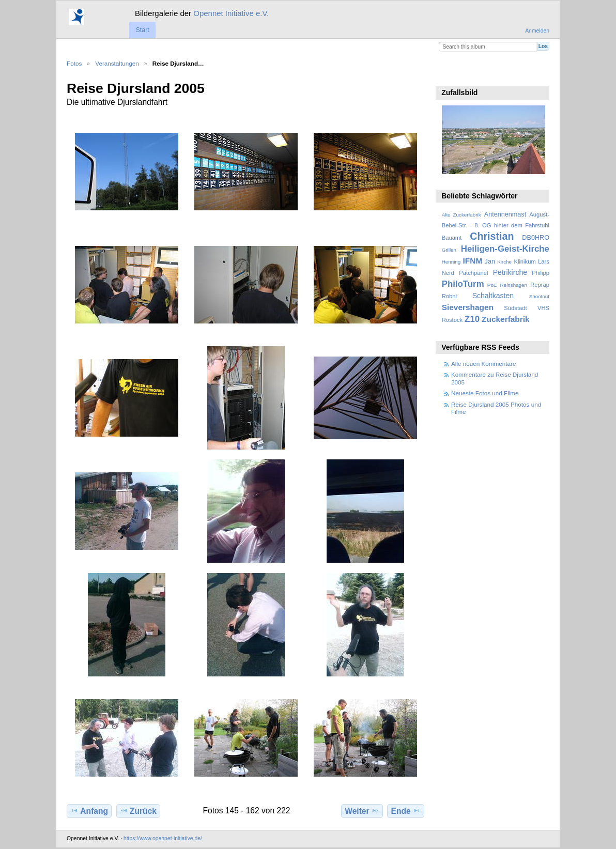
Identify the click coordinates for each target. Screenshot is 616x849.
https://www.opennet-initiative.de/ (163, 838)
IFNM (473, 261)
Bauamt (452, 238)
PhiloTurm (463, 284)
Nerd (448, 273)
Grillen (449, 250)
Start (142, 30)
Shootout (539, 296)
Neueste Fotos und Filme (485, 393)
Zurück (138, 811)
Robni (449, 296)
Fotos (74, 63)
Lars (544, 261)
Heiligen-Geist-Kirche (505, 249)
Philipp (541, 273)
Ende (406, 811)
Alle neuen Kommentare (483, 364)
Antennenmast (505, 214)
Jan (490, 261)
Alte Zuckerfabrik (461, 215)
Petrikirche (510, 272)
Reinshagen (514, 285)
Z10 (472, 319)
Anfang (89, 811)
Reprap (540, 285)
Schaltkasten (493, 296)
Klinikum (525, 261)
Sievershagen (468, 307)
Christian (492, 236)
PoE (492, 285)
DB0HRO (536, 238)
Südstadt (515, 308)
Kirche (504, 262)
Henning (451, 262)
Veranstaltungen (117, 63)
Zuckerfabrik (506, 319)
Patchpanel (473, 273)
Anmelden (537, 31)
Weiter (362, 811)
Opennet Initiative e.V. (231, 13)
